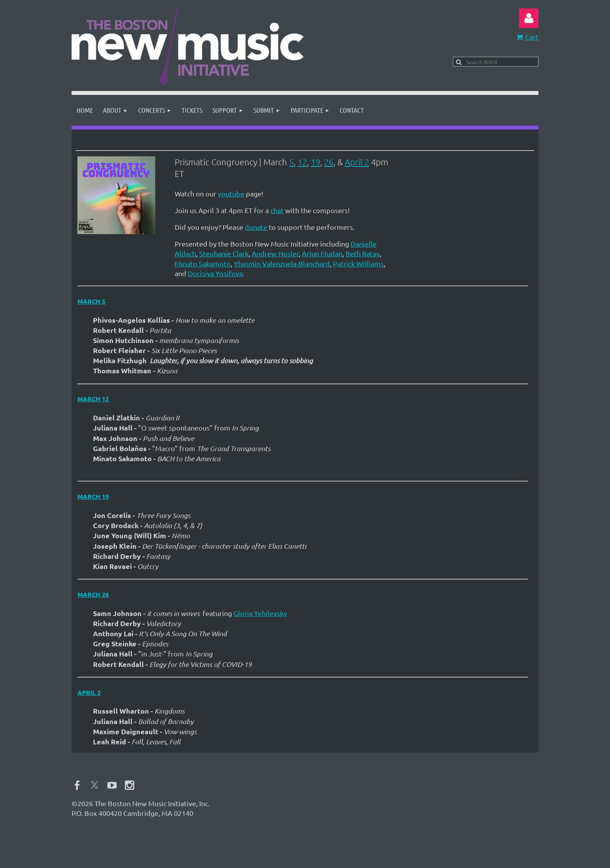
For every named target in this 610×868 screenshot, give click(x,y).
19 (316, 162)
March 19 (93, 496)
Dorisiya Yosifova (215, 273)
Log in (529, 18)
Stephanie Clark (224, 253)
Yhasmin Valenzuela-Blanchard (282, 263)
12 (302, 162)
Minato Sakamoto (203, 263)
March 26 (93, 594)
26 (329, 162)
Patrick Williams (358, 263)
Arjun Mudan (322, 253)
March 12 (93, 399)
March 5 (91, 301)
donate (256, 227)
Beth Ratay (363, 253)
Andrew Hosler (275, 253)
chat (277, 210)
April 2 (357, 162)
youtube (231, 193)
